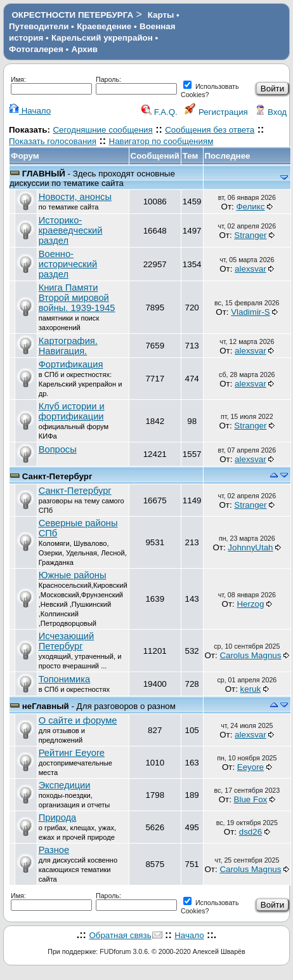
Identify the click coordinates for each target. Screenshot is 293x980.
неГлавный (46, 706)
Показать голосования (53, 141)
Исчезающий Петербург (66, 641)
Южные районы (73, 575)
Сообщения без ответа (210, 130)
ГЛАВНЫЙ (44, 174)
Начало (30, 111)
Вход (271, 112)
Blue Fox (251, 799)
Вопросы (58, 449)
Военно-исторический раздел (68, 264)
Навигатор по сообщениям (161, 141)
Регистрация (216, 112)
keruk (251, 689)
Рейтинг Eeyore (72, 753)
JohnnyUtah (250, 547)
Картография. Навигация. (68, 346)
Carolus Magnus (250, 655)
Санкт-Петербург (57, 476)
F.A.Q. (160, 112)
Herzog (250, 604)
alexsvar (251, 269)
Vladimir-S (250, 312)
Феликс (250, 207)
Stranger (250, 235)
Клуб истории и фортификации (72, 411)
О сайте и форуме (78, 720)
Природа (58, 818)
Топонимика (64, 679)
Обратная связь (120, 935)
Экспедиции (65, 785)
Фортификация (71, 364)
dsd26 (251, 832)
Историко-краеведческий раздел (71, 230)
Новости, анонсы (75, 197)
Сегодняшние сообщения (102, 130)
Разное (54, 850)
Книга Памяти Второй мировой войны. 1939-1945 (77, 298)
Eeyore (251, 767)
